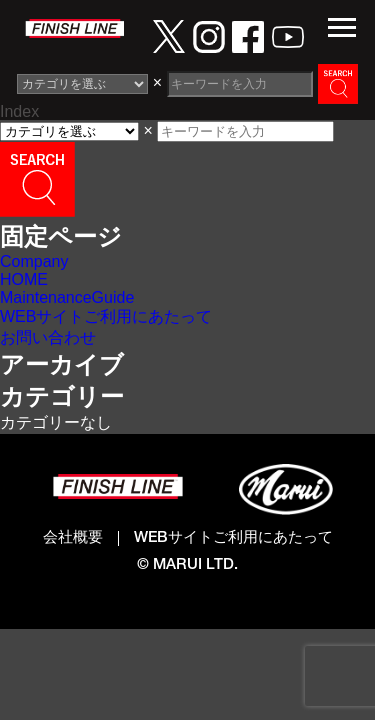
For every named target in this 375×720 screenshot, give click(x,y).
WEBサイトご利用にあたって (106, 316)
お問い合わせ (48, 337)
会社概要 (73, 538)
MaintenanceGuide (67, 297)
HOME (24, 279)
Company (34, 261)
